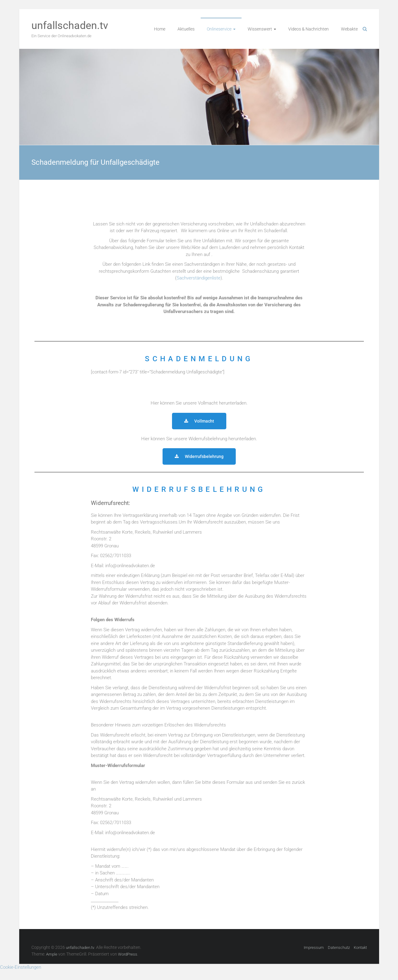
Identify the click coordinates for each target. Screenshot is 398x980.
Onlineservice (219, 29)
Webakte (349, 29)
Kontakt (360, 948)
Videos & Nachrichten (308, 29)
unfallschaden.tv (70, 25)
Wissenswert (260, 29)
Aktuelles (186, 29)
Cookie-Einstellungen (21, 967)
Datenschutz (339, 948)
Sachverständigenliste (199, 278)
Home (160, 29)
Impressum (314, 948)
